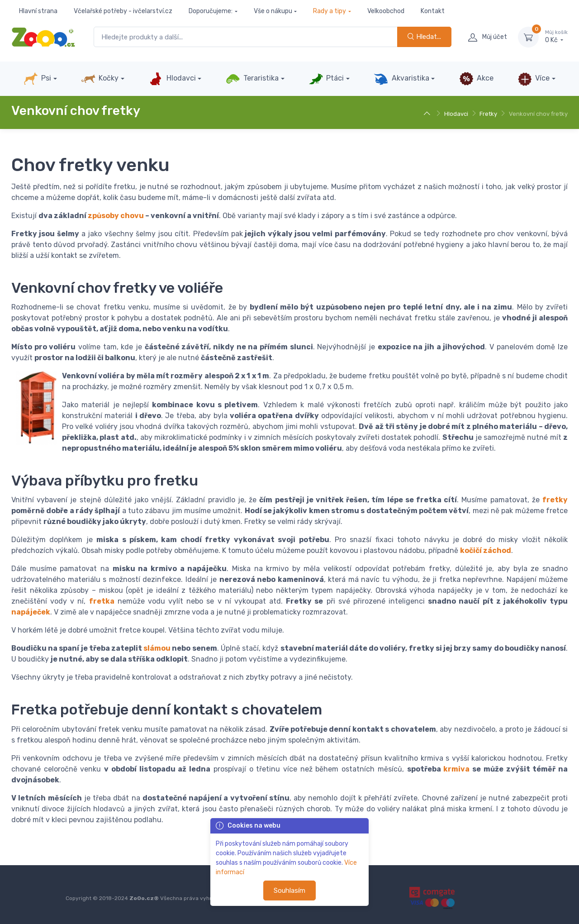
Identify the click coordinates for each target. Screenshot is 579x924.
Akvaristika (401, 79)
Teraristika (252, 79)
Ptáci (326, 79)
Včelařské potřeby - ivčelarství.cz (123, 11)
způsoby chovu (116, 216)
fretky (555, 500)
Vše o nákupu (273, 11)
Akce (476, 79)
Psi (37, 79)
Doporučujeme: (211, 11)
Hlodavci (172, 79)
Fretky (488, 114)
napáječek (31, 612)
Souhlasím (289, 891)
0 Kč (556, 37)
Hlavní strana (38, 11)
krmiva (456, 769)
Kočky (100, 79)
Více (534, 79)
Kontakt (433, 11)
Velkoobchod (386, 11)
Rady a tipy (330, 11)
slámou (157, 648)
